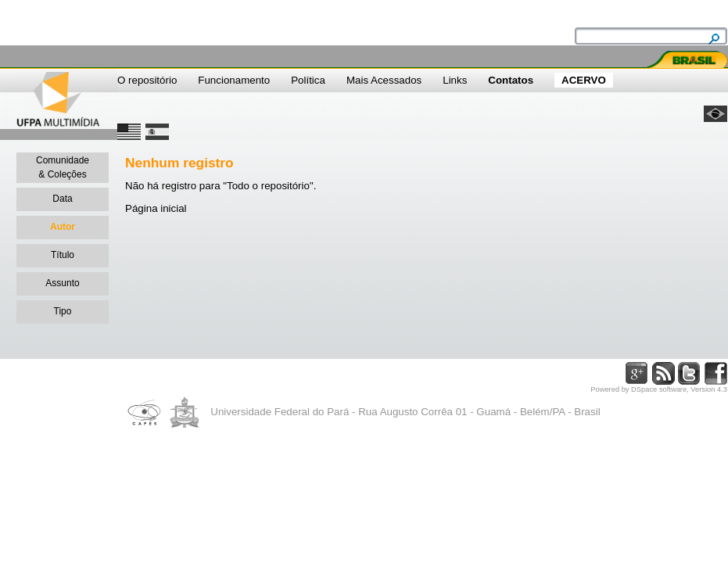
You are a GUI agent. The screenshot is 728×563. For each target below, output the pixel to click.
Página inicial (156, 208)
